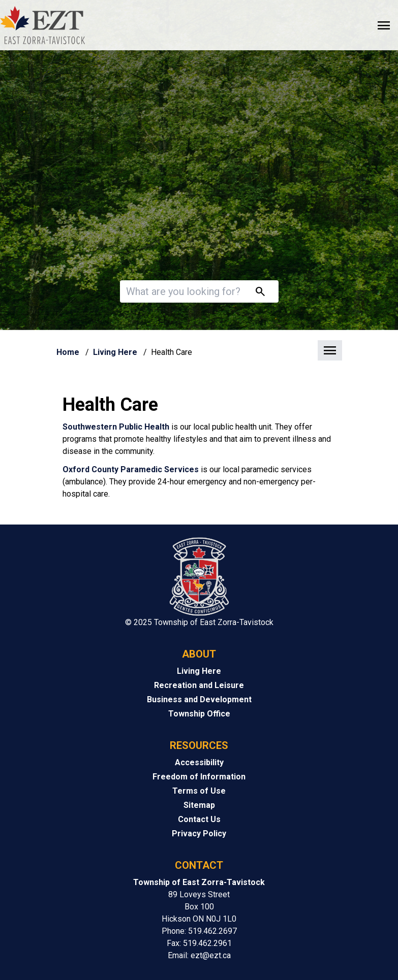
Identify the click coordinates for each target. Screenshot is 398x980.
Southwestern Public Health (116, 427)
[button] (199, 351)
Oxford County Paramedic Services (131, 469)
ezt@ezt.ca (211, 955)
